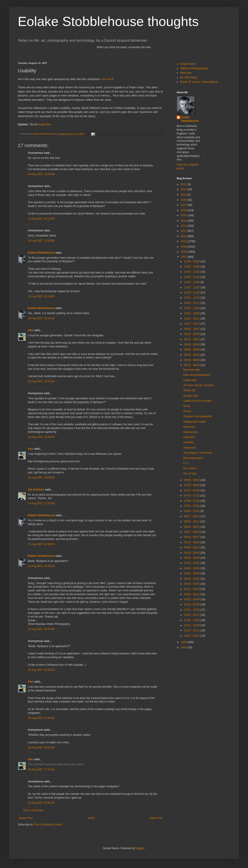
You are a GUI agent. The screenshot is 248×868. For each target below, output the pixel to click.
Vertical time (191, 432)
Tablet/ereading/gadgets (194, 68)
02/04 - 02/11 (192, 615)
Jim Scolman (36, 490)
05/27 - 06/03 (192, 532)
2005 (184, 648)
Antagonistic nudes (195, 422)
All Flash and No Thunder (198, 385)
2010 (184, 241)
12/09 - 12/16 (192, 277)
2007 (184, 257)
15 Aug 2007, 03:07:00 (41, 629)
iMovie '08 (189, 390)
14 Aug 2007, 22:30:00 (41, 544)
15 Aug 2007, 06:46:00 (41, 670)
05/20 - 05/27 (192, 537)
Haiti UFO (189, 437)
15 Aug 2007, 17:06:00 (41, 718)
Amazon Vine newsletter (198, 416)
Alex (31, 330)
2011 (184, 236)
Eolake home (188, 64)
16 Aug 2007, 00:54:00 (41, 748)
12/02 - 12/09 (192, 282)
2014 (184, 221)
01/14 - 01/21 (192, 630)
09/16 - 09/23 (192, 339)
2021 (184, 184)
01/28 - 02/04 (192, 620)
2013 (184, 226)
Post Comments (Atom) (48, 825)
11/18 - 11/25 (192, 293)
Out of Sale (190, 474)
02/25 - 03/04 (192, 599)
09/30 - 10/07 (192, 329)
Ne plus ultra (191, 396)
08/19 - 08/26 (192, 360)
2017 (184, 205)
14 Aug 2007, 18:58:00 (41, 437)
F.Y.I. (186, 463)
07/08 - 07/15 (192, 501)
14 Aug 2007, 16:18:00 (41, 241)
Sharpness (190, 448)
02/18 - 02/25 (192, 604)
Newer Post (26, 818)
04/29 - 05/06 (192, 553)
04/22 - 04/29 (192, 558)
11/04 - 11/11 (192, 303)
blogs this (44, 124)
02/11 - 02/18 (192, 610)
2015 (184, 215)
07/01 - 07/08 (192, 506)
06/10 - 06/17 (192, 522)
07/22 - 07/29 (192, 490)
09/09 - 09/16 (192, 344)
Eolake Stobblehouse (41, 253)
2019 (184, 195)
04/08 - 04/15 (192, 568)
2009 (184, 247)
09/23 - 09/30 (192, 334)
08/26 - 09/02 (192, 355)
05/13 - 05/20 (192, 542)
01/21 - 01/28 (192, 625)
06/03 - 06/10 (192, 527)
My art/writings (189, 77)
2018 (184, 200)
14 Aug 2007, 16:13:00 (41, 219)
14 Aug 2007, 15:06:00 (41, 174)
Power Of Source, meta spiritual (199, 82)
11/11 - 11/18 (192, 298)
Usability (188, 442)
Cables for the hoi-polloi (197, 401)
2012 (184, 231)
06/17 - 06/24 (192, 516)
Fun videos (190, 468)
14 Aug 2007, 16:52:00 (41, 381)
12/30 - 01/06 (192, 262)
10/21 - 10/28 (192, 313)
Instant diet (190, 380)
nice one (106, 79)
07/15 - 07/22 (192, 496)
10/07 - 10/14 (192, 324)
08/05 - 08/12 (192, 480)
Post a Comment (33, 810)
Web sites (186, 73)
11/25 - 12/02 (192, 287)
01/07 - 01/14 (192, 636)
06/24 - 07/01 (192, 511)
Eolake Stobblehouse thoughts (108, 21)
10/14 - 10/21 (192, 319)
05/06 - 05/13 (192, 547)
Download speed (193, 458)
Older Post (156, 818)
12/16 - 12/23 (192, 272)
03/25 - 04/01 (192, 579)
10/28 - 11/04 (192, 308)
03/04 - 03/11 (192, 594)
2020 (184, 189)
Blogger (140, 848)
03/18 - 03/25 (192, 584)
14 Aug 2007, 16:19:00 (41, 318)
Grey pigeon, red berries (198, 453)
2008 (184, 252)
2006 (184, 642)
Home (91, 818)
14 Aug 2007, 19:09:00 (41, 478)
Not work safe (191, 370)
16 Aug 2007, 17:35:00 (41, 770)
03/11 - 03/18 (192, 589)
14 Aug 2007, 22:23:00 (41, 503)
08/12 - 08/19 (192, 365)
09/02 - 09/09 (192, 350)
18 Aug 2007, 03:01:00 (41, 803)
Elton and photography (197, 375)
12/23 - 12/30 (192, 267)
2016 (184, 210)
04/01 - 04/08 (192, 573)
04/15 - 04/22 (192, 563)
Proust (187, 411)
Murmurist (189, 427)
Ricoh (187, 406)
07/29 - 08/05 (192, 485)
